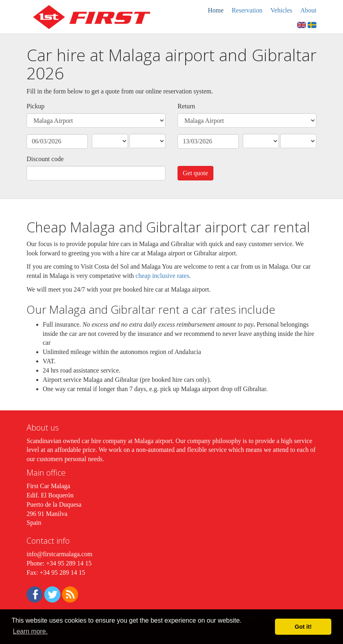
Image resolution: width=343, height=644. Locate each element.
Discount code (45, 159)
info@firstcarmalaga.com (60, 554)
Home (216, 10)
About (308, 10)
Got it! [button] (303, 627)
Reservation (247, 10)
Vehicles (281, 10)
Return (186, 106)
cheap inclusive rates (162, 276)
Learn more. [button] (30, 631)
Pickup (35, 106)
